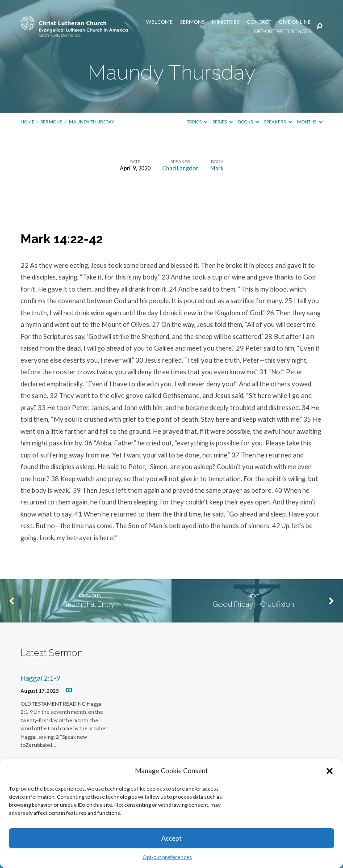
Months (310, 122)
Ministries (226, 22)
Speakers (278, 122)
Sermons (192, 22)
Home (27, 122)
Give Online (295, 22)
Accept (171, 838)
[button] (330, 771)
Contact (259, 22)
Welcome (159, 22)
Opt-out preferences (167, 857)
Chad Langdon (180, 168)
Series (223, 122)
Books (249, 122)
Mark (217, 168)
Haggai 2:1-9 (40, 678)
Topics (197, 122)
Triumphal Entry (89, 604)
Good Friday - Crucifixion (253, 604)
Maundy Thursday (92, 122)
